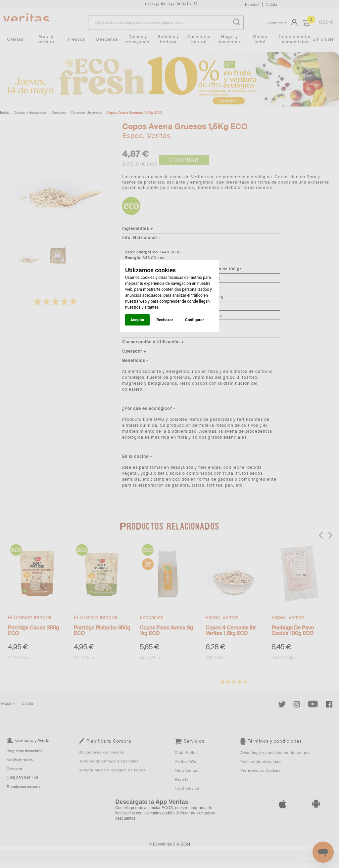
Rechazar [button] (165, 320)
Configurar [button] (194, 320)
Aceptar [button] (137, 320)
